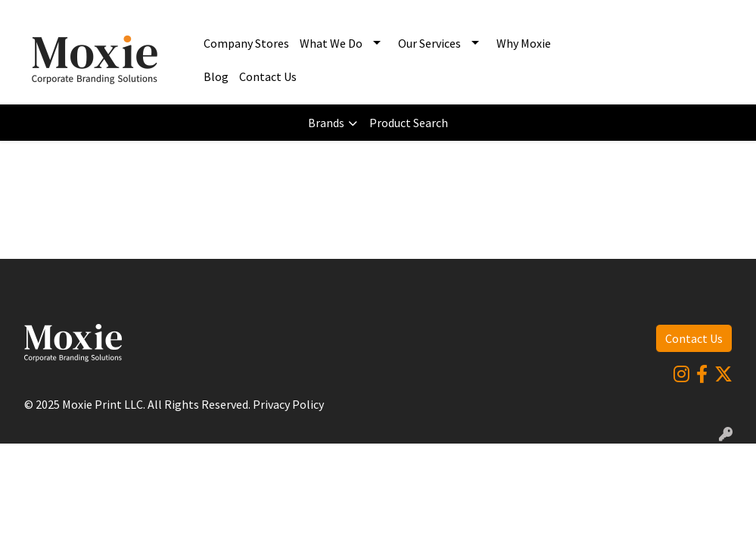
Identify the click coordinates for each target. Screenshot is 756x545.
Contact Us (268, 76)
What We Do (331, 43)
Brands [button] (326, 123)
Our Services (429, 43)
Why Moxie (524, 43)
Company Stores (246, 43)
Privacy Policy (288, 404)
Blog (216, 76)
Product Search (409, 123)
